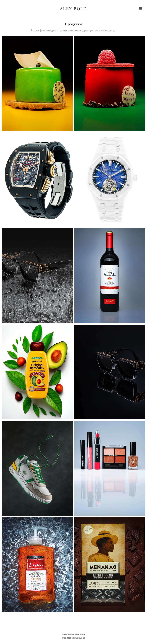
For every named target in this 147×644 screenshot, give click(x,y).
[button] (141, 9)
